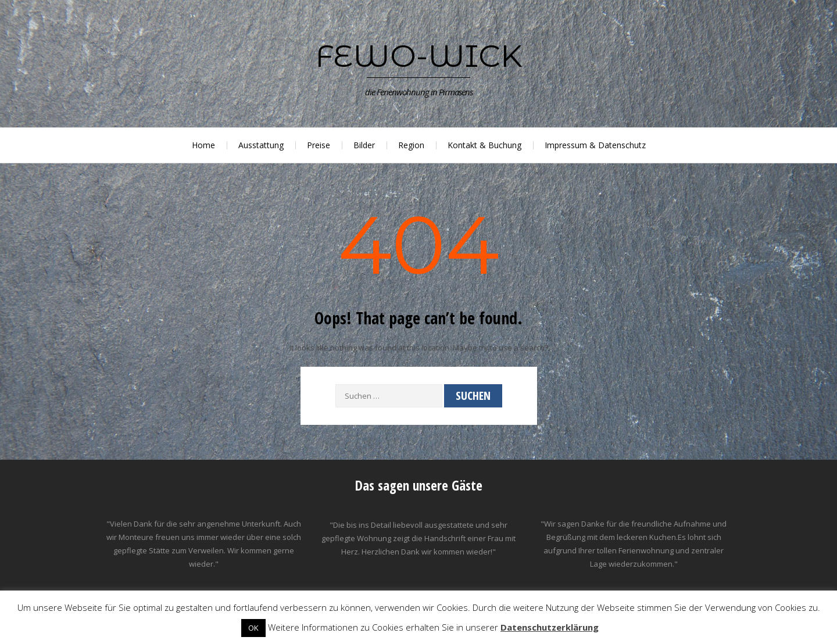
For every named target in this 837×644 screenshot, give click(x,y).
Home (203, 145)
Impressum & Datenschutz (595, 145)
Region (411, 145)
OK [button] (253, 628)
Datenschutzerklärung (550, 627)
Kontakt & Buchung (484, 145)
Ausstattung (261, 145)
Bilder (364, 145)
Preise (319, 145)
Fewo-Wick (419, 56)
